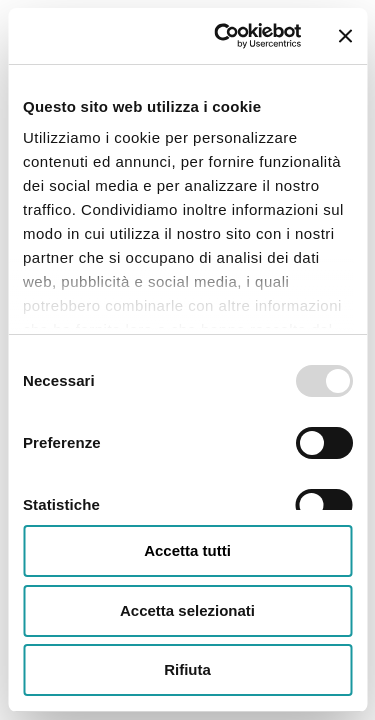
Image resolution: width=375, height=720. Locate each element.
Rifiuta (187, 669)
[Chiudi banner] (345, 36)
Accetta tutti (187, 550)
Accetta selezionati (187, 610)
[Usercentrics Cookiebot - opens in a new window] (223, 36)
